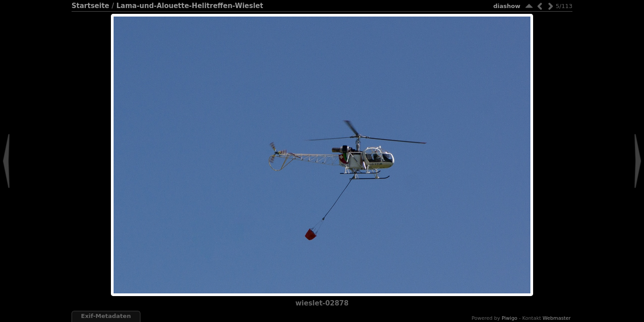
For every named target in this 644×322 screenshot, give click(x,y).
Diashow (507, 6)
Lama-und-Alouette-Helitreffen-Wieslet (190, 6)
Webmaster (557, 318)
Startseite (90, 6)
